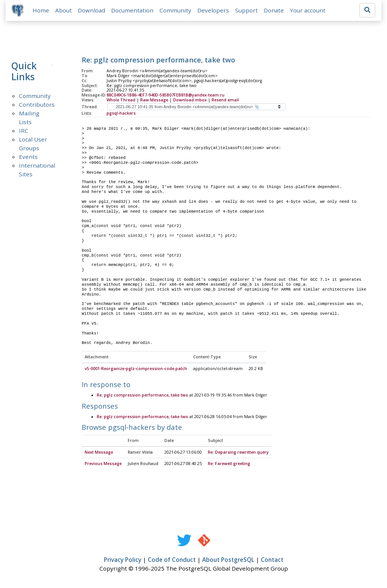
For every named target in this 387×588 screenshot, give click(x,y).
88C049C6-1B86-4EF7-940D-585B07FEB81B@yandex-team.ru (166, 95)
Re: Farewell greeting (229, 464)
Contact (272, 560)
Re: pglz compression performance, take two (142, 395)
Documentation (132, 10)
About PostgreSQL (228, 560)
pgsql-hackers (121, 113)
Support (246, 10)
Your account (308, 10)
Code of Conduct (172, 560)
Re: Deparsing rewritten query (238, 453)
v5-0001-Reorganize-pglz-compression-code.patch (136, 369)
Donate (274, 10)
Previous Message (103, 464)
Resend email (225, 100)
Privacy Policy (123, 560)
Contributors (37, 104)
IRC (24, 131)
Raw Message (154, 100)
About (63, 10)
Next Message (99, 453)
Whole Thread (121, 100)
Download (91, 10)
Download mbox (190, 100)
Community (175, 10)
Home (41, 10)
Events (28, 157)
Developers (213, 10)
